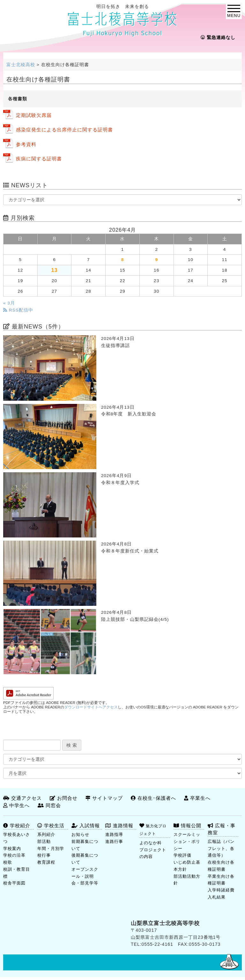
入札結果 (217, 897)
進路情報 (119, 826)
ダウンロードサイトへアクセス (91, 707)
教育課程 (46, 862)
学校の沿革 (14, 855)
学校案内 (12, 849)
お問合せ (64, 798)
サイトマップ (104, 798)
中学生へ (16, 805)
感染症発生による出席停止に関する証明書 (64, 130)
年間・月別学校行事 (51, 852)
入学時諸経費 (221, 890)
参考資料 (26, 144)
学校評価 (182, 855)
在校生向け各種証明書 (221, 866)
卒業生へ (197, 798)
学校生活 (51, 826)
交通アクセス (22, 798)
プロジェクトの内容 (153, 853)
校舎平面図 (14, 883)
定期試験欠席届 (34, 115)
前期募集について (85, 845)
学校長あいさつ (17, 838)
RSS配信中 (18, 310)
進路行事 (114, 841)
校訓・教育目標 (17, 873)
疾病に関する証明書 (39, 159)
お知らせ (80, 834)
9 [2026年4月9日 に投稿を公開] (156, 260)
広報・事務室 (222, 829)
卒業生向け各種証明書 (221, 880)
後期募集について (85, 859)
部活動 (44, 841)
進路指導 (114, 834)
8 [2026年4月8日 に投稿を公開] (123, 260)
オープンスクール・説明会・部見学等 (85, 876)
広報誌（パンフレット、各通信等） (221, 849)
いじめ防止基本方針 (187, 866)
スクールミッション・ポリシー (187, 841)
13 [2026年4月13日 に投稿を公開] (54, 270)
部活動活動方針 (187, 880)
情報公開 (187, 826)
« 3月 (9, 303)
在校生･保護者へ (153, 798)
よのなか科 (151, 843)
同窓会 (49, 805)
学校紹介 (17, 826)
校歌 (8, 862)
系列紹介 (46, 834)
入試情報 (86, 826)
